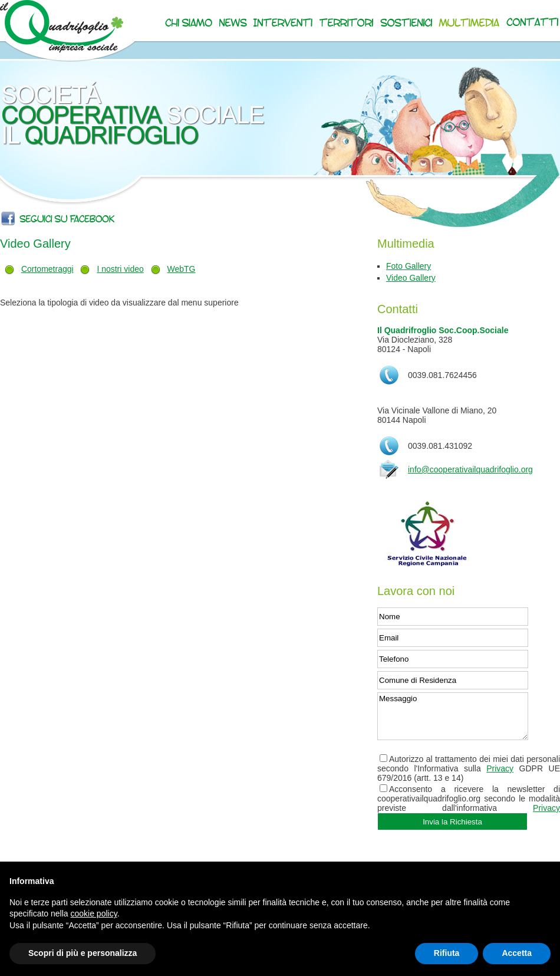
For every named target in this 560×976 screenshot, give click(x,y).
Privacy (500, 768)
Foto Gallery (409, 266)
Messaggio (453, 716)
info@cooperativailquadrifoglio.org (470, 469)
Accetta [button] (517, 953)
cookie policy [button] (94, 913)
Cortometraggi (47, 269)
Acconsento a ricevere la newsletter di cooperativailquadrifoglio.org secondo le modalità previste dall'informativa (469, 798)
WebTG (182, 269)
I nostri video (120, 269)
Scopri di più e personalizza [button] (83, 953)
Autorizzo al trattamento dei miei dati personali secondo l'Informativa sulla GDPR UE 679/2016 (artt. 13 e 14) (469, 768)
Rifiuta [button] (447, 953)
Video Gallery (411, 278)
